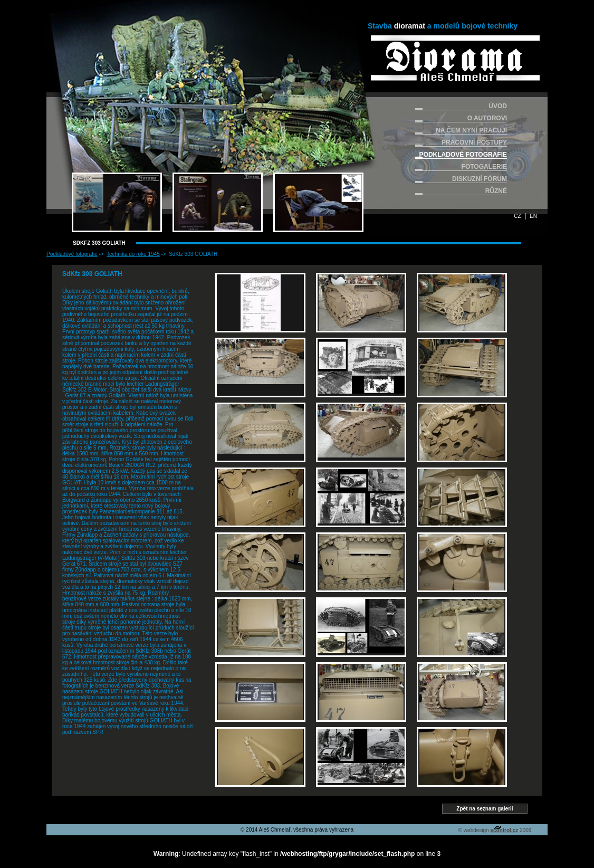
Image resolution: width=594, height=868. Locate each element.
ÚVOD (498, 106)
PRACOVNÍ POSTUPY (474, 142)
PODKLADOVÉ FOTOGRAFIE (463, 155)
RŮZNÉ (496, 191)
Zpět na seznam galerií (485, 809)
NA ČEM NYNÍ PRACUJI (471, 130)
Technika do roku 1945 (133, 254)
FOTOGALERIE (484, 167)
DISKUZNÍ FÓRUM (480, 179)
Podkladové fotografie (72, 254)
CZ (517, 216)
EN (533, 216)
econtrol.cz (504, 830)
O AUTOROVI (487, 118)
